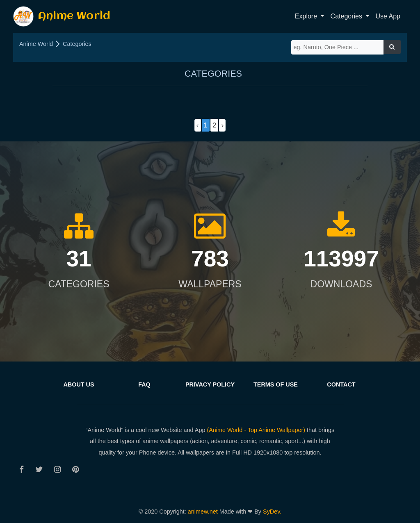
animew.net (204, 512)
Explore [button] (307, 16)
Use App (388, 16)
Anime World (62, 16)
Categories (77, 44)
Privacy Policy (210, 384)
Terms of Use (276, 384)
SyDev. (272, 512)
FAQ (144, 384)
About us (79, 384)
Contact (341, 384)
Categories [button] (347, 16)
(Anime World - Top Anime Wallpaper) (256, 430)
